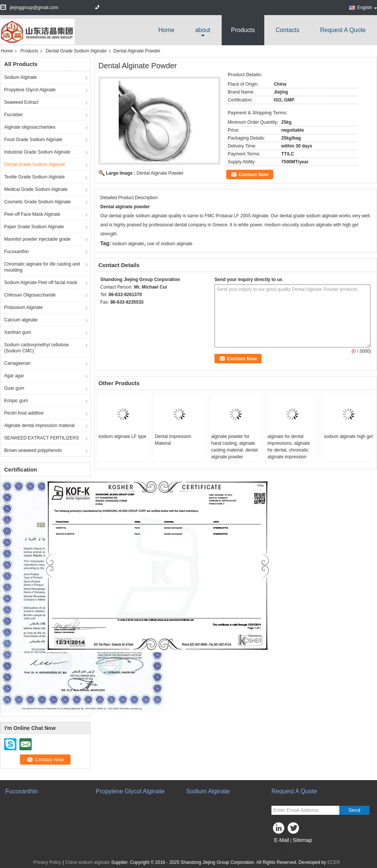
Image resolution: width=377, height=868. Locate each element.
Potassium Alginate (23, 307)
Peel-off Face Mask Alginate (32, 214)
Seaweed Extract (21, 102)
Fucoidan (13, 115)
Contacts (287, 30)
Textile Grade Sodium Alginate (34, 177)
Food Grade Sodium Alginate (33, 140)
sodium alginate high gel (348, 436)
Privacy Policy (47, 862)
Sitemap (302, 840)
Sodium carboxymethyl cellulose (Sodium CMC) (36, 348)
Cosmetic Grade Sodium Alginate (38, 202)
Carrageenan (17, 363)
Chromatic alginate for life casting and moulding (42, 267)
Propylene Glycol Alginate (30, 90)
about (203, 30)
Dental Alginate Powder (160, 173)
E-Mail (282, 840)
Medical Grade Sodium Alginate (36, 189)
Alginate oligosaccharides (30, 127)
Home (166, 30)
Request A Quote (343, 30)
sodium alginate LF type (122, 436)
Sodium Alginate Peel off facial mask (41, 283)
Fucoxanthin (16, 252)
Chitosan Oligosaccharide (30, 295)
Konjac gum (16, 401)
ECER (334, 862)
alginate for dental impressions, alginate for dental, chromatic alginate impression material (289, 450)
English (367, 8)
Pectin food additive (24, 413)
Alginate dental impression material (39, 426)
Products (243, 30)
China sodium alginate (88, 862)
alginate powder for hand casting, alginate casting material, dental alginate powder (234, 447)
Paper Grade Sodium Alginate (34, 227)
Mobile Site (285, 850)
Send (354, 810)
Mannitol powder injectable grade (37, 239)
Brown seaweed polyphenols (33, 450)
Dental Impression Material (173, 440)
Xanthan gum (18, 332)
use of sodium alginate (170, 244)
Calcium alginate (21, 320)
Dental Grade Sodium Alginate (76, 51)
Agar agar (14, 376)
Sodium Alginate (21, 77)
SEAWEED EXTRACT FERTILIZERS (41, 438)
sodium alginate (128, 244)
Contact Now (254, 174)
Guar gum (14, 388)
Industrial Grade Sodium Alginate (37, 152)
